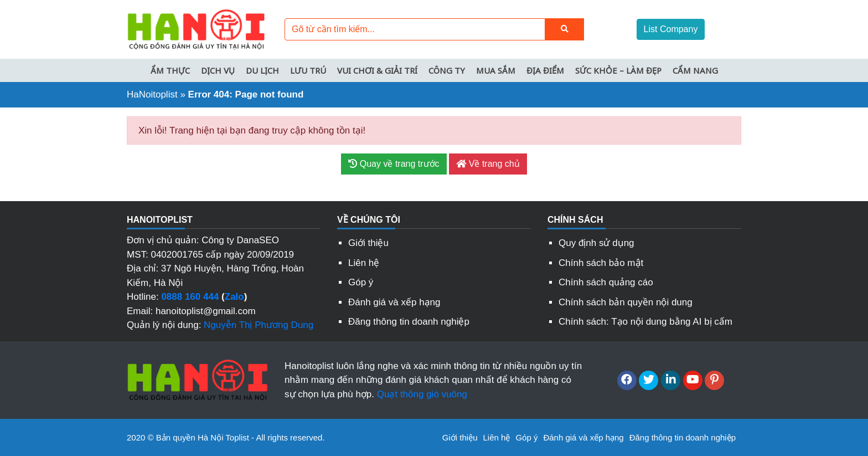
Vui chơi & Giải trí (377, 70)
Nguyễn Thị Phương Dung (259, 325)
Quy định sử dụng (596, 243)
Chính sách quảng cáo (606, 282)
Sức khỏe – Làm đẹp (618, 70)
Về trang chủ (488, 164)
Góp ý (361, 282)
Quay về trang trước (394, 164)
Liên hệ (364, 263)
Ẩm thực (170, 70)
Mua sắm (496, 70)
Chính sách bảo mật (601, 263)
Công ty (447, 70)
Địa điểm (545, 70)
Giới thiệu (368, 243)
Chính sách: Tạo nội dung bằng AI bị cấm (645, 322)
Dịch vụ (218, 70)
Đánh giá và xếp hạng (394, 302)
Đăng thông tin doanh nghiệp (409, 322)
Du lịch (262, 70)
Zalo (234, 297)
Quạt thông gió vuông (422, 394)
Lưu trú (308, 70)
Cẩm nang (695, 70)
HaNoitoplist (152, 94)
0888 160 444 (190, 297)
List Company (671, 29)
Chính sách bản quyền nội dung (626, 302)
